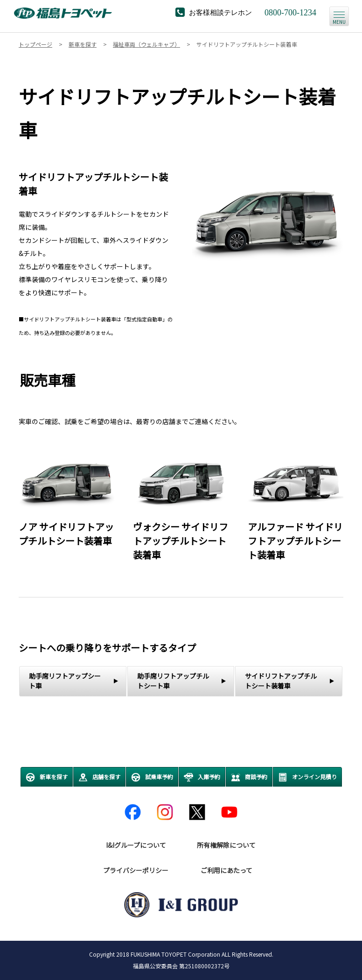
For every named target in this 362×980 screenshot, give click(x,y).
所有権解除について (226, 845)
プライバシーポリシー (136, 870)
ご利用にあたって (226, 870)
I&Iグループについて (136, 845)
